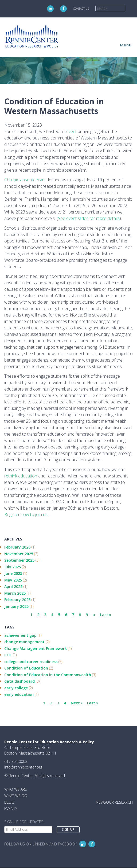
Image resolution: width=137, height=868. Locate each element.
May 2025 (13, 580)
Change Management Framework (36, 648)
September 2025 (19, 560)
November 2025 (19, 554)
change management (24, 642)
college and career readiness (31, 662)
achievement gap (20, 635)
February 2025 (17, 600)
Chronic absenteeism (24, 180)
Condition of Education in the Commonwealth (48, 675)
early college (16, 688)
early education (19, 694)
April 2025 (13, 586)
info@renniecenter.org (23, 767)
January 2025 (16, 606)
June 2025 (13, 573)
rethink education (21, 476)
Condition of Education (26, 668)
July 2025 (13, 567)
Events (11, 809)
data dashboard (19, 681)
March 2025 (15, 593)
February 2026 (17, 547)
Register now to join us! (26, 514)
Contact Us (81, 9)
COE (8, 655)
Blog (9, 802)
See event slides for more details (89, 218)
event (72, 131)
